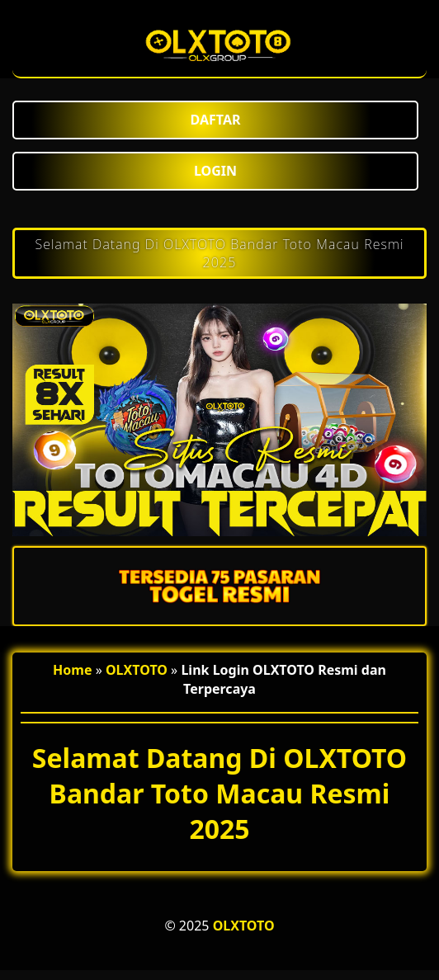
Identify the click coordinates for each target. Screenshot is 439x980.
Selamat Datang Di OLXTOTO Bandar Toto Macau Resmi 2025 (219, 253)
